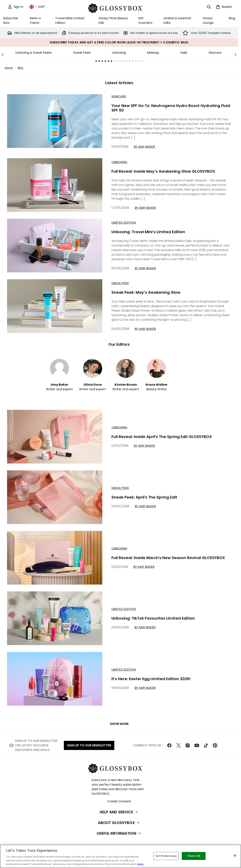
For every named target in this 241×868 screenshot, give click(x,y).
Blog (20, 68)
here (140, 864)
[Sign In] (15, 7)
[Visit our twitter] (179, 745)
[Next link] (235, 54)
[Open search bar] (209, 7)
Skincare (215, 53)
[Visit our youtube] (197, 745)
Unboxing (119, 53)
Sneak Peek (82, 53)
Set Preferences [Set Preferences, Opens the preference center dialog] (166, 856)
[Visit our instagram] (188, 745)
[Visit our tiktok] (206, 745)
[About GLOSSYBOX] (119, 823)
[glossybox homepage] (119, 8)
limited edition (124, 609)
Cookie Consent (119, 801)
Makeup (153, 53)
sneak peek (120, 488)
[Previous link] (3, 54)
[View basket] (224, 7)
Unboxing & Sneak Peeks (34, 53)
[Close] (235, 856)
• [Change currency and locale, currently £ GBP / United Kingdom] (37, 7)
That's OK (194, 856)
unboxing (119, 427)
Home (9, 68)
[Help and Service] (119, 812)
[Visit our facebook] (169, 745)
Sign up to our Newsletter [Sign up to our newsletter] (89, 745)
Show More (119, 724)
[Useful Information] (119, 833)
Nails (184, 53)
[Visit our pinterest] (215, 745)
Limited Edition (124, 223)
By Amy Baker (144, 147)
